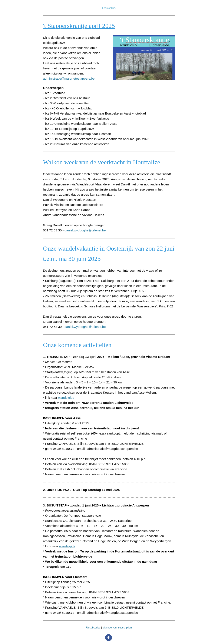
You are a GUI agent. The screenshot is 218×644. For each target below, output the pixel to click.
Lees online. (109, 8)
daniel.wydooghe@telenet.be (85, 230)
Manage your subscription (117, 628)
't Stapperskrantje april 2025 (79, 26)
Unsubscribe (93, 628)
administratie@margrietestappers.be (69, 78)
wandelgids (66, 398)
